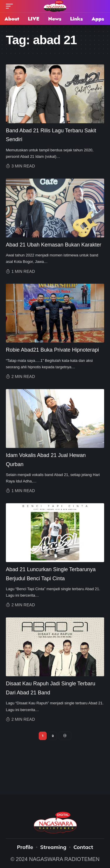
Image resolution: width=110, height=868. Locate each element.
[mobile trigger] (11, 6)
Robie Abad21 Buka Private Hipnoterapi (52, 350)
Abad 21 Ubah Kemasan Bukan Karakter (54, 245)
